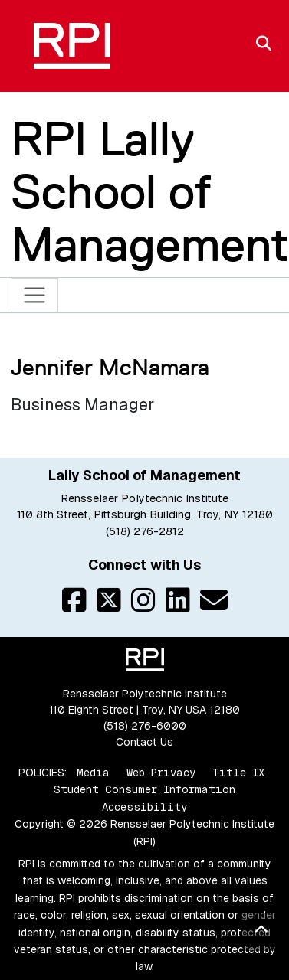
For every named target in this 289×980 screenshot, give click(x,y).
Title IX (238, 773)
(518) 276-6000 (145, 726)
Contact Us (144, 742)
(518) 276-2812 (145, 531)
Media (93, 773)
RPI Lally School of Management (150, 192)
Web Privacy (161, 773)
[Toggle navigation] (35, 295)
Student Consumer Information (144, 789)
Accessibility (144, 807)
